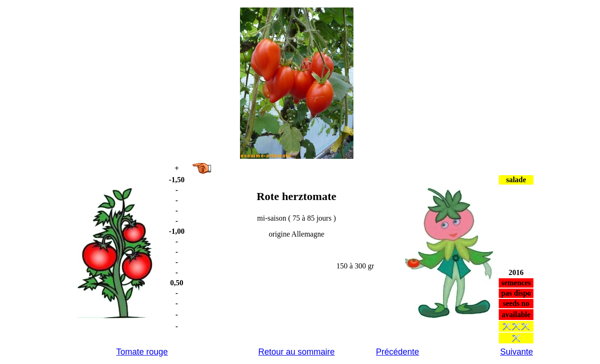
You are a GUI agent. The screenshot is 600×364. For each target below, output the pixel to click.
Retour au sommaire (296, 352)
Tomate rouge (142, 352)
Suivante (517, 352)
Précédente (397, 352)
